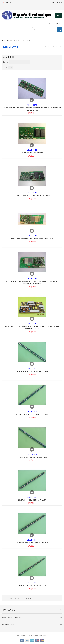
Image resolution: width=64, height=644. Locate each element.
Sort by (6, 62)
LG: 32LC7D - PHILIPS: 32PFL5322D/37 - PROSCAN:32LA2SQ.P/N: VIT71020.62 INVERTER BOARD (32, 109)
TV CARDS (10, 40)
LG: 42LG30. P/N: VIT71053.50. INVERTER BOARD (32, 196)
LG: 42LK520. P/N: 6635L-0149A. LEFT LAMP (32, 414)
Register (59, 23)
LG (17, 40)
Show (5, 67)
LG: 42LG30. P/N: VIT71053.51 (32, 153)
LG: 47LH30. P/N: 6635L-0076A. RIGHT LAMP (32, 371)
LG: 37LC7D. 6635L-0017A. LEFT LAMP (32, 500)
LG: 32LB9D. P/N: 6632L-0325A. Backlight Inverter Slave (32, 239)
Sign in (52, 23)
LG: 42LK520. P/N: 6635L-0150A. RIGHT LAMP (32, 457)
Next (28, 598)
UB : (29, 105)
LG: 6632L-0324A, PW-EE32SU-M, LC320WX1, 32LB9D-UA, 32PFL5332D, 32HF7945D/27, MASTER (32, 282)
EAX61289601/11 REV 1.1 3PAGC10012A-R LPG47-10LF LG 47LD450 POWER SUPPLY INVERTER (32, 328)
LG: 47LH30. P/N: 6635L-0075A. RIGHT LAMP (32, 586)
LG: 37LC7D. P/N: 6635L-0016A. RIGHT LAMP (32, 543)
